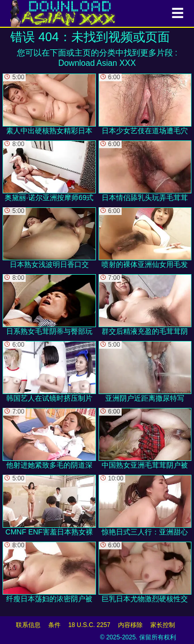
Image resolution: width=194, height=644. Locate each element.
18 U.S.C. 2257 (89, 625)
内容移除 (130, 625)
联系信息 (28, 625)
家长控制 (163, 625)
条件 (54, 625)
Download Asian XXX (97, 63)
